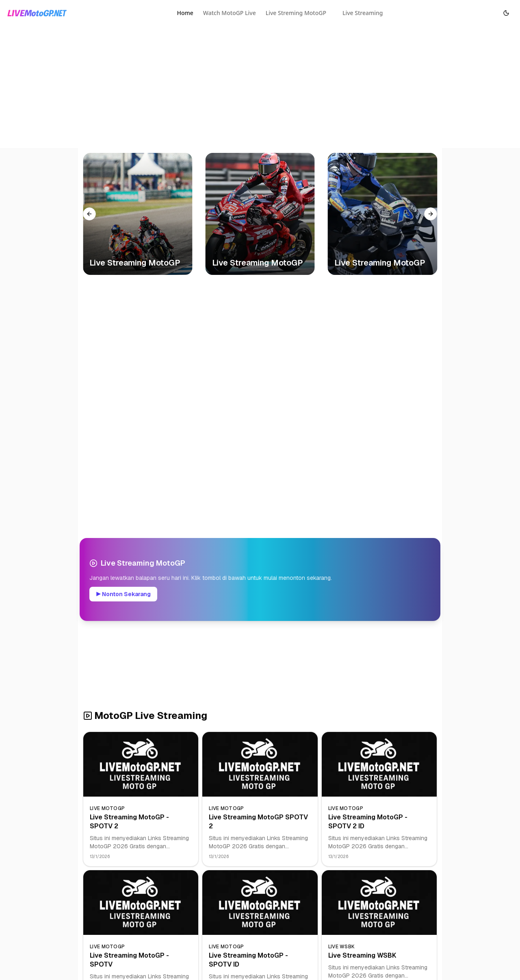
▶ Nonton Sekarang (123, 594)
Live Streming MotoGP (296, 13)
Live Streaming (363, 13)
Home (185, 13)
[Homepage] (37, 13)
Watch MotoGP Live (230, 13)
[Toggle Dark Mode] (506, 13)
